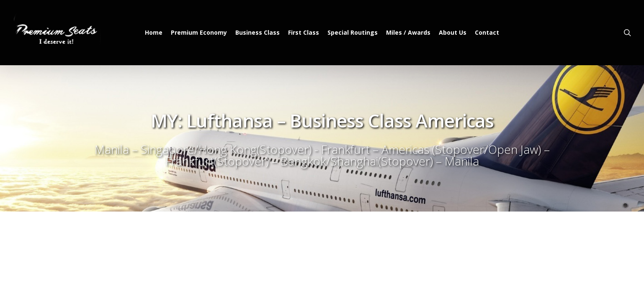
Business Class (258, 33)
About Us (453, 33)
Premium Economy (199, 33)
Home (154, 33)
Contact (487, 33)
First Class (304, 33)
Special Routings (353, 33)
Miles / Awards (408, 33)
